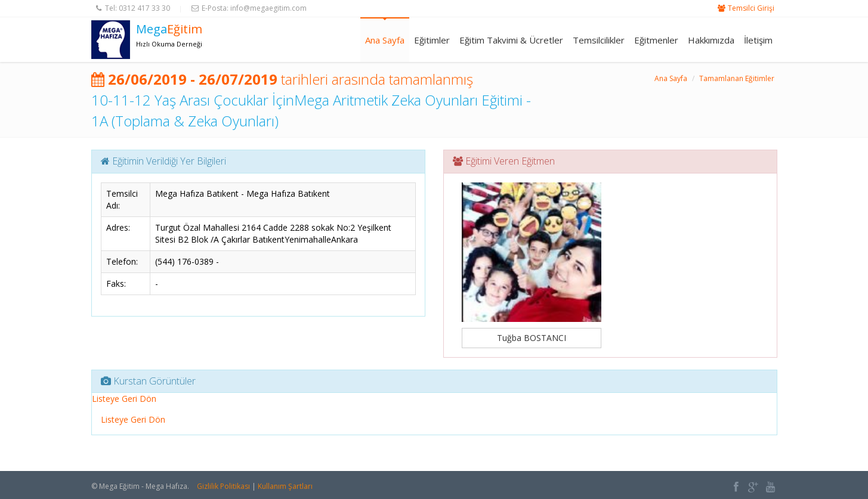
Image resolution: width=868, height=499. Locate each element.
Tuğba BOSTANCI (532, 338)
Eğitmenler (656, 40)
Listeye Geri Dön (124, 399)
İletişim (758, 40)
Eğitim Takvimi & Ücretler (511, 40)
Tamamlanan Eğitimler (737, 78)
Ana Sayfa (385, 40)
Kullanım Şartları (285, 486)
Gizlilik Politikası (223, 486)
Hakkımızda (711, 40)
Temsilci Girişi (751, 8)
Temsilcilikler (599, 40)
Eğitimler (432, 40)
